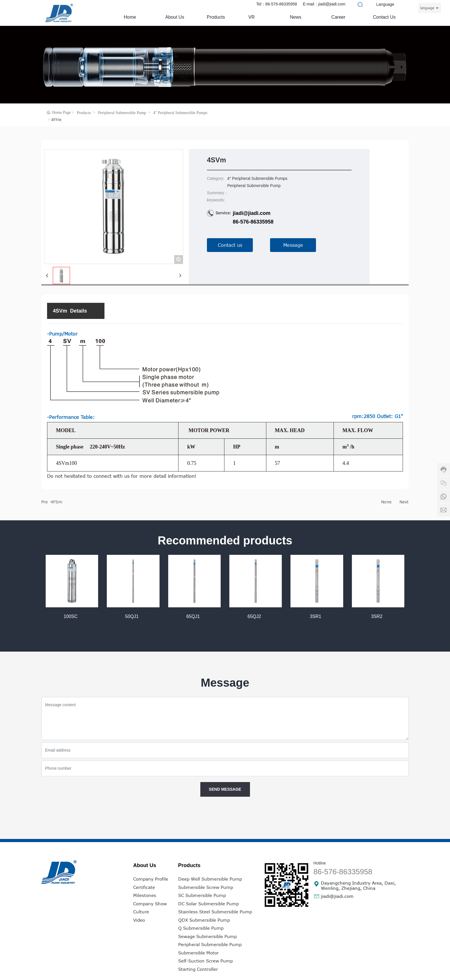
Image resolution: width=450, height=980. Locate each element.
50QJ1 (132, 616)
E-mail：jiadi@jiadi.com (324, 4)
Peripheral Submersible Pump (122, 113)
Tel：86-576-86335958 (277, 4)
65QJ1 (193, 616)
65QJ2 (254, 616)
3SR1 (315, 616)
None (386, 502)
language (427, 8)
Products (84, 113)
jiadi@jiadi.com (252, 213)
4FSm (56, 502)
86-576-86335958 (253, 222)
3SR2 (377, 616)
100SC (71, 616)
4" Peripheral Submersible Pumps (180, 113)
